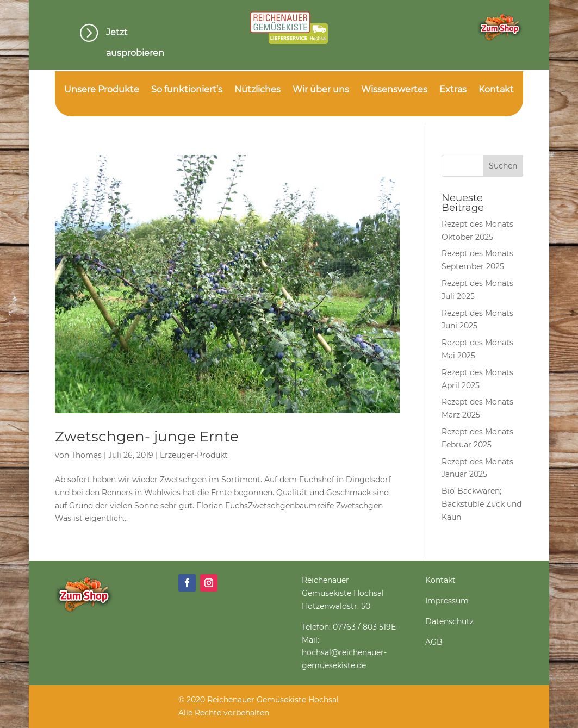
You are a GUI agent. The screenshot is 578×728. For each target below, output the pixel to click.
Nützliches (257, 90)
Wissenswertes (394, 90)
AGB (434, 642)
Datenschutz (449, 621)
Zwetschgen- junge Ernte (147, 437)
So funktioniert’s (187, 90)
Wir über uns (321, 90)
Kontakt (496, 90)
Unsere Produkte (102, 90)
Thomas (86, 455)
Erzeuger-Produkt (194, 455)
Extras (453, 90)
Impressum (447, 601)
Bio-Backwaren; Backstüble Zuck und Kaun (481, 504)
